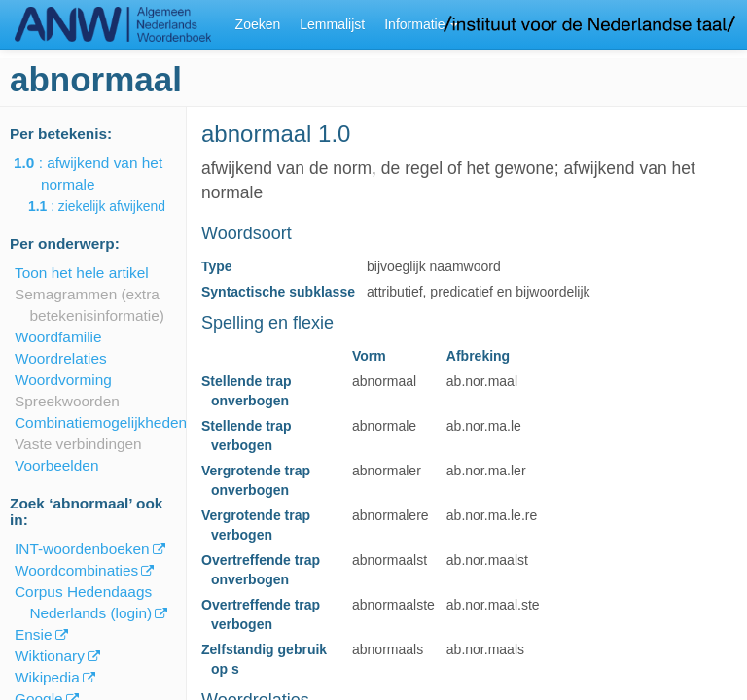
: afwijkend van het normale (102, 174)
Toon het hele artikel (82, 273)
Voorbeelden (56, 465)
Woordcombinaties (76, 570)
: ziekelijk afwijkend (110, 206)
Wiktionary (50, 656)
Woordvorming (63, 380)
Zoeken (258, 24)
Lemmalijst (332, 24)
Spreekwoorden (67, 401)
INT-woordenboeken (82, 549)
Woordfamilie (58, 337)
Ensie (34, 634)
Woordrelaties (61, 358)
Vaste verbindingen (78, 444)
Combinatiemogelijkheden (101, 422)
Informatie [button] (421, 24)
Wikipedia (47, 677)
